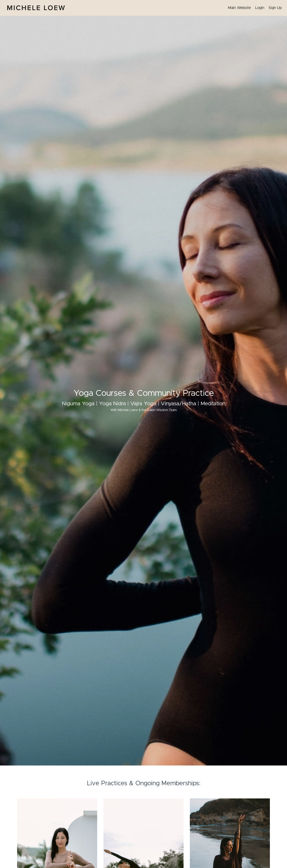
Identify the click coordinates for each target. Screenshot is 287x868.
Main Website (239, 8)
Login (260, 8)
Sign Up (275, 8)
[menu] (253, 8)
